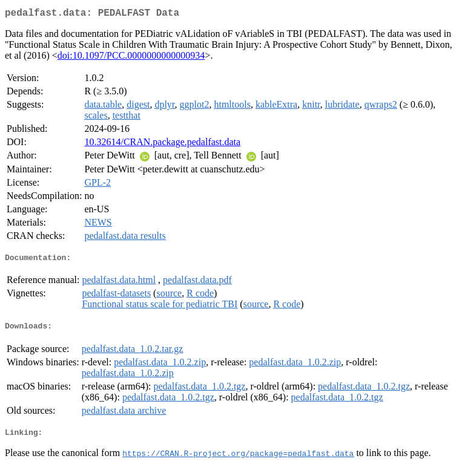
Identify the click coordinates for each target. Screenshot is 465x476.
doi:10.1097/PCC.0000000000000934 (131, 58)
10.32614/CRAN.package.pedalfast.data (162, 144)
